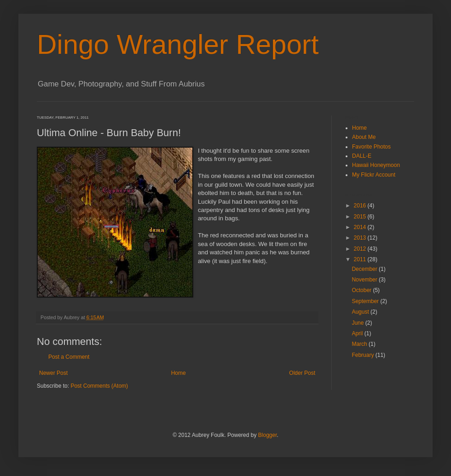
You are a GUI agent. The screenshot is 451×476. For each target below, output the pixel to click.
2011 (361, 259)
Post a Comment (69, 357)
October (362, 290)
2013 (361, 238)
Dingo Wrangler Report (178, 44)
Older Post (302, 373)
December (365, 269)
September (366, 301)
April (358, 333)
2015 (361, 217)
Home (179, 373)
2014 (361, 227)
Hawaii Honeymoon (376, 165)
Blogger (268, 435)
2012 (361, 249)
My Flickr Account (374, 175)
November (365, 280)
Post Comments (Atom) (99, 386)
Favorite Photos (371, 147)
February (363, 355)
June (358, 323)
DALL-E (362, 156)
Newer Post (53, 373)
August (361, 312)
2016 (361, 206)
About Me (364, 137)
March (360, 344)
